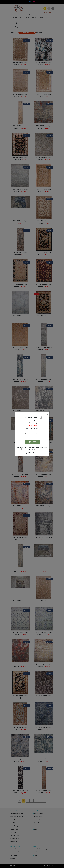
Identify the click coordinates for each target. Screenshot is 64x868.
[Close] (32, 415)
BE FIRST (32, 442)
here (32, 453)
